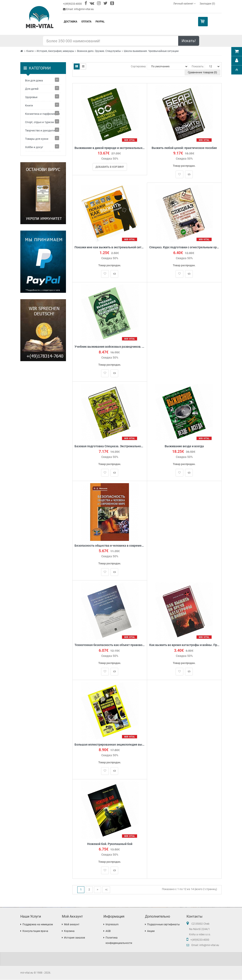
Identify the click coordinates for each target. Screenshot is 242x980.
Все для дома (34, 80)
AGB (108, 931)
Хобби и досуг (34, 147)
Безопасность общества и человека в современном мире (110, 546)
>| (106, 890)
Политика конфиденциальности (119, 941)
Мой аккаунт (72, 925)
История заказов (75, 938)
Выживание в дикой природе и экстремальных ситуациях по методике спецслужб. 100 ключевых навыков (110, 148)
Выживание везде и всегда (184, 446)
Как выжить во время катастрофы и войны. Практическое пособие (184, 645)
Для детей (32, 89)
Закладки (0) (207, 4)
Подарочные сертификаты (163, 925)
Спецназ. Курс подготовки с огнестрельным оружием (184, 247)
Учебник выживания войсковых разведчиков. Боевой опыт (110, 347)
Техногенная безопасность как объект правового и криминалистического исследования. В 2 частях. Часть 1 (110, 645)
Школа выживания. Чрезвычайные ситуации (151, 51)
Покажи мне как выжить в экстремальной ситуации (110, 247)
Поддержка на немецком (38, 925)
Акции (151, 931)
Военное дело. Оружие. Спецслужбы (99, 51)
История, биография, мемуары (55, 51)
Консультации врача (35, 931)
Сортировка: (139, 66)
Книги (30, 51)
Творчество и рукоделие (41, 130)
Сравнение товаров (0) (202, 72)
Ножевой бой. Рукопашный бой (110, 844)
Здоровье (31, 97)
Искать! (189, 41)
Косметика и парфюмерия (42, 114)
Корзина (69, 931)
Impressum (112, 925)
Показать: (198, 66)
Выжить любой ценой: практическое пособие (184, 148)
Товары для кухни (37, 139)
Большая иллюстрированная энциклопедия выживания (110, 745)
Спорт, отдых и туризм (40, 122)
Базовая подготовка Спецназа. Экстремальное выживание (110, 446)
